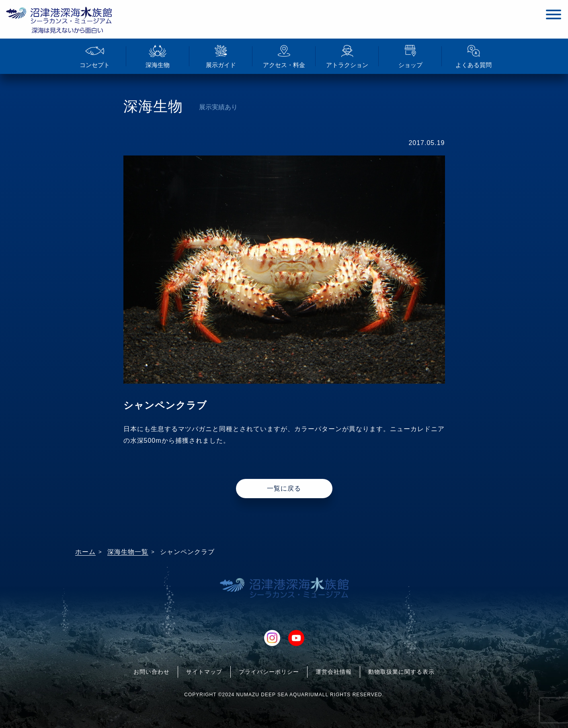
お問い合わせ (152, 672)
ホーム (85, 552)
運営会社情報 (334, 672)
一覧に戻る (284, 488)
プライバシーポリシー (269, 672)
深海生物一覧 (128, 552)
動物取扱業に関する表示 (401, 672)
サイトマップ (204, 672)
